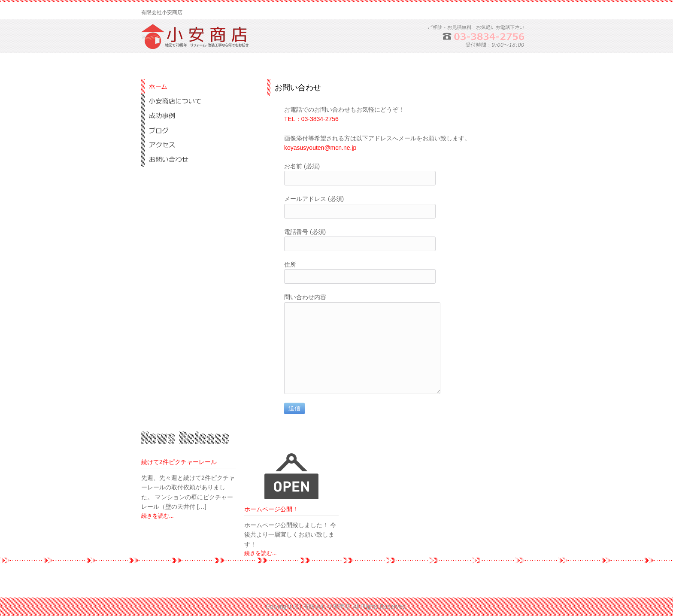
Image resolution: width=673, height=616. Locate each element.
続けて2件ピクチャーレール (179, 462)
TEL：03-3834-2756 (311, 119)
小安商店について (197, 101)
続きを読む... (158, 516)
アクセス (197, 145)
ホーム (197, 86)
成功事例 (197, 115)
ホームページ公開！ (271, 509)
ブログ (197, 130)
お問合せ (197, 159)
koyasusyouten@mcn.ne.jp (320, 148)
